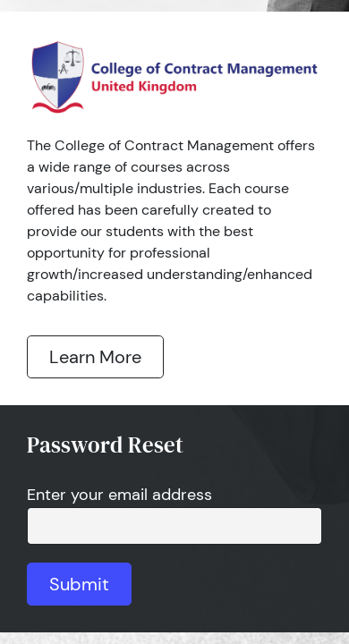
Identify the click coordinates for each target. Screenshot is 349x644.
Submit (79, 584)
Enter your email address (119, 495)
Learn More (95, 357)
